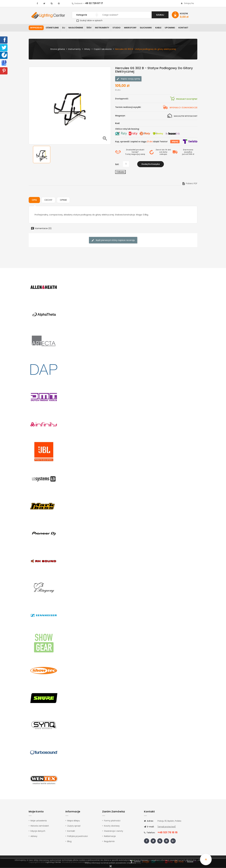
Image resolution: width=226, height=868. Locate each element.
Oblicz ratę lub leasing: (127, 129)
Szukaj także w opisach (90, 20)
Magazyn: (120, 116)
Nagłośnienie (76, 28)
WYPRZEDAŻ (36, 28)
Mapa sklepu (74, 821)
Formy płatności (112, 821)
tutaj (139, 863)
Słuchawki (148, 28)
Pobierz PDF (190, 184)
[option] (42, 155)
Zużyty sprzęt (74, 826)
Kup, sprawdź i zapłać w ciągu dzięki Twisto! (141, 142)
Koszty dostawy (112, 826)
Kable (161, 28)
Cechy (48, 200)
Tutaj (128, 154)
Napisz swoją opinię (128, 79)
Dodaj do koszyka (151, 164)
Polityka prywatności (78, 836)
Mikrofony (132, 28)
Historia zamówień (40, 826)
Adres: (149, 821)
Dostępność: (122, 99)
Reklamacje (110, 836)
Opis (34, 200)
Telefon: (150, 833)
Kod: (118, 123)
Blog (69, 842)
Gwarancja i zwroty (114, 831)
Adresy (34, 836)
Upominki (172, 28)
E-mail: (149, 827)
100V (90, 28)
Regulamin (109, 842)
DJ (64, 28)
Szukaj (160, 15)
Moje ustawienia (39, 821)
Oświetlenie (52, 28)
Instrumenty (103, 28)
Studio (118, 28)
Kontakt (186, 28)
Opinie (63, 200)
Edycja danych (38, 831)
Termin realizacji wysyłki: (128, 107)
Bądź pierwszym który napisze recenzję (113, 240)
